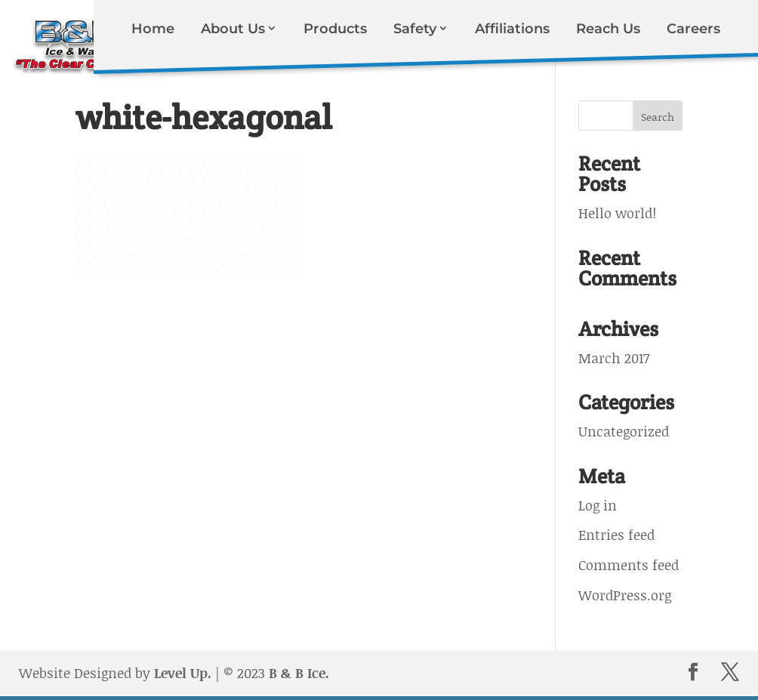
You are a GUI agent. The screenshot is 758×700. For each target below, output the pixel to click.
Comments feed (629, 565)
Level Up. (183, 673)
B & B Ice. (299, 673)
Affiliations (512, 29)
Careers (693, 29)
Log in (598, 505)
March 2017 (614, 358)
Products (335, 29)
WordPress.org (625, 595)
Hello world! (617, 213)
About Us (233, 29)
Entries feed (616, 535)
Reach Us (608, 29)
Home (153, 29)
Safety (415, 29)
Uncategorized (624, 431)
